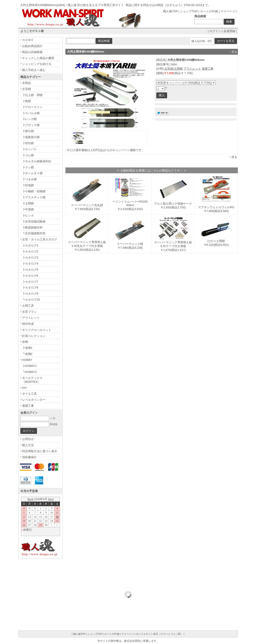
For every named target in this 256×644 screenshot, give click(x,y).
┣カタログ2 (30, 251)
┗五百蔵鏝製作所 (34, 233)
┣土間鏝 (28, 203)
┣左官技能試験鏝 (34, 221)
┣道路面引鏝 (31, 137)
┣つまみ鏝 (29, 179)
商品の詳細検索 (32, 52)
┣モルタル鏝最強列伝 (37, 161)
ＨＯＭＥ (28, 40)
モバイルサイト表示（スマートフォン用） (159, 634)
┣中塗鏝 (28, 209)
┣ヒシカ (28, 215)
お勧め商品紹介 (32, 46)
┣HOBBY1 (30, 366)
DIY (25, 388)
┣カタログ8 (30, 288)
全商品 (27, 83)
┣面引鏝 (28, 131)
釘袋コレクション (34, 336)
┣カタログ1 (30, 245)
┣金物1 (27, 348)
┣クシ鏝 (28, 167)
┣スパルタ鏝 (31, 113)
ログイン (215, 31)
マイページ (228, 11)
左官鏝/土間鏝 (174, 69)
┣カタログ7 (30, 282)
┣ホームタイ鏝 (32, 173)
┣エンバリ (29, 149)
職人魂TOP (170, 11)
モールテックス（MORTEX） (32, 380)
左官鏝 (27, 89)
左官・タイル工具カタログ (40, 239)
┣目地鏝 (28, 185)
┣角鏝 (27, 101)
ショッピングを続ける (37, 64)
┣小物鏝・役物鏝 (34, 191)
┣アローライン (32, 107)
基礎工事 (208, 69)
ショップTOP (189, 11)
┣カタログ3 (30, 258)
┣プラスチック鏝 (34, 197)
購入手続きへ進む (34, 70)
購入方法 (28, 445)
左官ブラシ (29, 312)
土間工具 (28, 306)
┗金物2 (27, 354)
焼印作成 (28, 324)
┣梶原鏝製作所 (32, 228)
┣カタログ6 (30, 276)
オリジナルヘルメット (37, 330)
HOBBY (27, 360)
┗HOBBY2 (30, 372)
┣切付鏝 (28, 143)
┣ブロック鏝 (31, 125)
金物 (25, 342)
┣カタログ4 (30, 264)
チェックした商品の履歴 (38, 58)
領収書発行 (29, 457)
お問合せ (28, 439)
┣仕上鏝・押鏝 (32, 95)
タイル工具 (29, 394)
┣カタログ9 (30, 294)
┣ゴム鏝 (28, 155)
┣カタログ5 (30, 270)
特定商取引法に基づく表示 (40, 451)
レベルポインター (34, 400)
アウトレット (192, 69)
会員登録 (229, 31)
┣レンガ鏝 (29, 119)
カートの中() (209, 11)
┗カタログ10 (31, 300)
